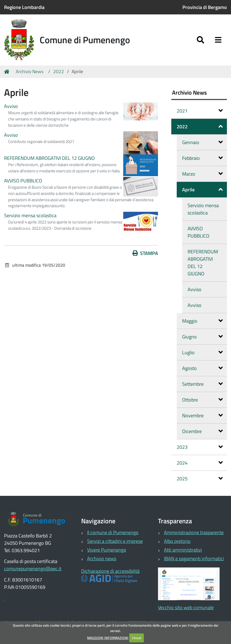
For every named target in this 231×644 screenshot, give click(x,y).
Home (8, 72)
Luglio (202, 352)
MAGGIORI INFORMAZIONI (108, 638)
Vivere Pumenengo (107, 550)
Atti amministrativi (183, 550)
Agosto (202, 368)
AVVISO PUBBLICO (23, 181)
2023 (200, 447)
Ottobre (202, 400)
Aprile (202, 190)
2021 (200, 111)
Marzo (202, 174)
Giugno (202, 337)
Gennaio (202, 142)
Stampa (145, 253)
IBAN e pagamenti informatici (194, 559)
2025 (200, 479)
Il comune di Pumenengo (113, 532)
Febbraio (202, 158)
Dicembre (202, 431)
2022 (59, 71)
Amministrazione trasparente (194, 532)
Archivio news (102, 559)
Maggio (202, 321)
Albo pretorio (177, 541)
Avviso (11, 106)
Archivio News (30, 71)
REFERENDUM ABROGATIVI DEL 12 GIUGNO (49, 158)
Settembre (202, 384)
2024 (200, 463)
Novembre (202, 416)
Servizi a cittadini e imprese (115, 541)
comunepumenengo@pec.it (33, 569)
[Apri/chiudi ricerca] (200, 40)
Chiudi (137, 638)
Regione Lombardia (24, 7)
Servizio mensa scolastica (30, 215)
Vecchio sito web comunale (186, 607)
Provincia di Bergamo (205, 7)
